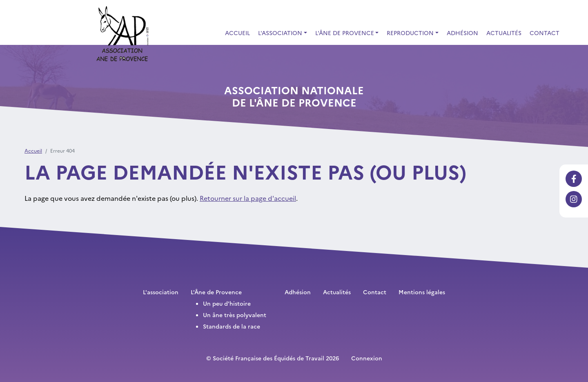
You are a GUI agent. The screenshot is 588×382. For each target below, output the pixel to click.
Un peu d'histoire (227, 303)
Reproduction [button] (410, 33)
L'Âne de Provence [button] (345, 33)
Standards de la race (232, 326)
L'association (161, 292)
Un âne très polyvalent (235, 315)
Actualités (504, 33)
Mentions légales (422, 292)
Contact (545, 33)
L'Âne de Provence (216, 292)
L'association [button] (280, 33)
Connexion (367, 358)
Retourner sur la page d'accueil (248, 198)
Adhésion (462, 33)
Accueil (237, 33)
